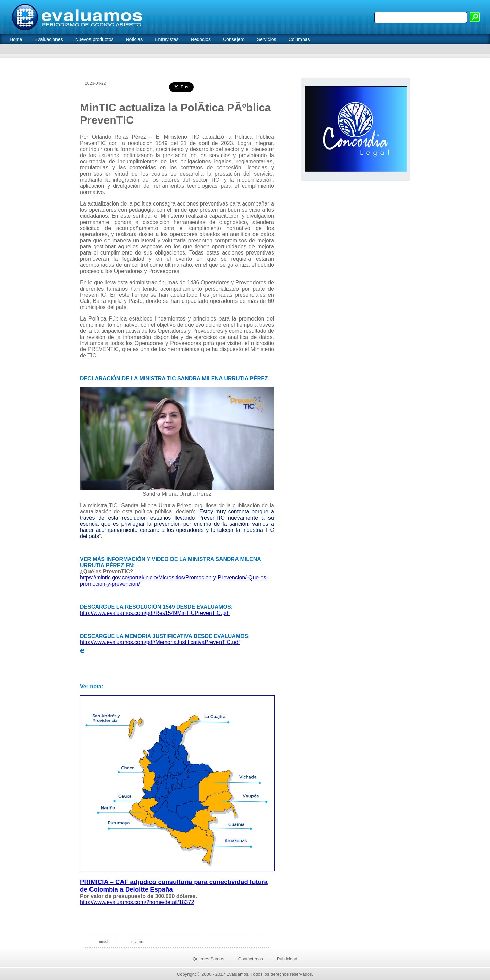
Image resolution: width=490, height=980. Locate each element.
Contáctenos (251, 959)
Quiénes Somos (208, 959)
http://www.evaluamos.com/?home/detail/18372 (137, 902)
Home (16, 39)
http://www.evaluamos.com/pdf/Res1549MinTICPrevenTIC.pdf (155, 613)
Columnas (299, 39)
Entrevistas (167, 39)
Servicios (267, 39)
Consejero (234, 39)
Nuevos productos (94, 39)
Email (103, 941)
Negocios (201, 39)
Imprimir (137, 941)
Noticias (134, 39)
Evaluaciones (48, 39)
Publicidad (287, 959)
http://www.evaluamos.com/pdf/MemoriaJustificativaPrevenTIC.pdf (160, 642)
